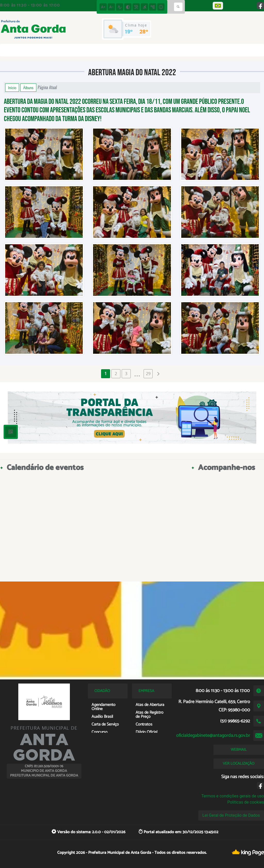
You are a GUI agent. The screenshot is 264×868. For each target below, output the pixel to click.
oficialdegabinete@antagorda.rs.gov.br (213, 736)
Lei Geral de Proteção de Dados (231, 815)
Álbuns (28, 88)
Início (12, 88)
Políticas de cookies (246, 802)
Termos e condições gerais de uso (233, 796)
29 (148, 374)
